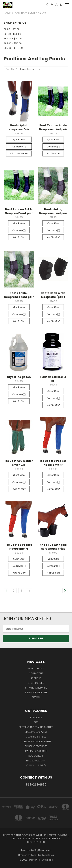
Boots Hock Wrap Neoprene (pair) (53, 295)
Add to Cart (53, 153)
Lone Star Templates (43, 855)
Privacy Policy (36, 669)
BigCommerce (43, 850)
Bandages (36, 718)
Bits (36, 722)
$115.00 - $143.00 (13, 48)
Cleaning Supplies (36, 737)
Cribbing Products (36, 746)
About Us (36, 678)
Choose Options (19, 153)
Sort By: (10, 69)
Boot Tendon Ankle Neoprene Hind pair (53, 127)
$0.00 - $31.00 (12, 29)
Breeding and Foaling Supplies (36, 727)
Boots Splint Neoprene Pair (19, 127)
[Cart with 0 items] (61, 5)
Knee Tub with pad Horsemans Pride (53, 547)
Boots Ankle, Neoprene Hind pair (53, 211)
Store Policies (36, 683)
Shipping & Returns (36, 688)
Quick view (19, 139)
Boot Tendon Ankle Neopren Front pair (19, 211)
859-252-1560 (36, 785)
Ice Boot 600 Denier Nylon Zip (19, 463)
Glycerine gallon (19, 377)
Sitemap (36, 697)
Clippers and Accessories (36, 741)
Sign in (29, 693)
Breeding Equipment (36, 732)
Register (43, 693)
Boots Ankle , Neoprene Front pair (19, 295)
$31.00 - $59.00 (12, 34)
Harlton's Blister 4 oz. (53, 379)
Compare (19, 147)
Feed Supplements (36, 761)
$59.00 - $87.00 (13, 39)
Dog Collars (36, 756)
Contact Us (36, 673)
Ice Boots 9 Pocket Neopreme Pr (53, 463)
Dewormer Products (36, 751)
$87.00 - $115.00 (13, 43)
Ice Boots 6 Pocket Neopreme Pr (19, 547)
